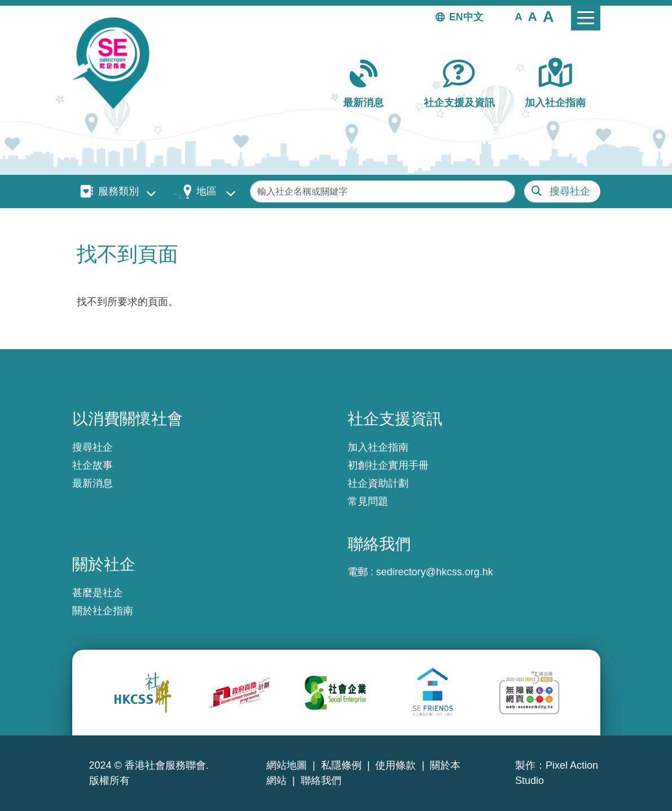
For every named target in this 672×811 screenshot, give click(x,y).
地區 (207, 191)
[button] (519, 16)
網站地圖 (287, 765)
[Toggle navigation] (586, 18)
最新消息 (363, 103)
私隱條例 (341, 765)
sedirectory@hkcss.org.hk (435, 572)
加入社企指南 (555, 103)
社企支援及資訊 (459, 103)
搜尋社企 (570, 191)
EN (456, 17)
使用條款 (396, 765)
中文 (473, 17)
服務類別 (118, 191)
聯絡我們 (321, 781)
